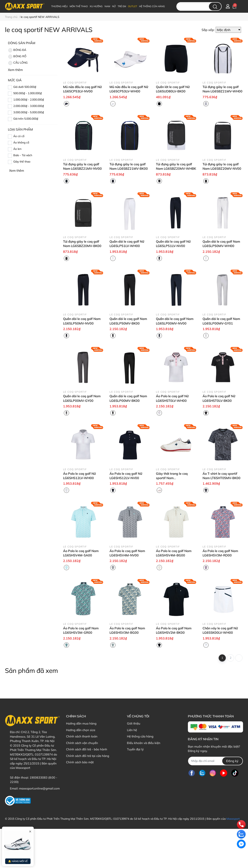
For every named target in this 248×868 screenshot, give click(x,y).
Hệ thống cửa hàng (140, 736)
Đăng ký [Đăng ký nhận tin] (232, 761)
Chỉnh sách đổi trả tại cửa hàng (88, 756)
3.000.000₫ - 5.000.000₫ (29, 112)
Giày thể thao (22, 162)
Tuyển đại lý (135, 749)
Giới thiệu (134, 723)
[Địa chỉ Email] (215, 761)
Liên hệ (132, 730)
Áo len (17, 149)
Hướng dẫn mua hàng (81, 723)
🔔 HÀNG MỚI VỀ (18, 861)
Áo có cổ (19, 136)
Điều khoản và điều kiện (144, 743)
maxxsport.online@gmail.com (39, 788)
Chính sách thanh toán (82, 736)
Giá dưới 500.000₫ (25, 87)
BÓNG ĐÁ (17, 50)
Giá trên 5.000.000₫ (26, 119)
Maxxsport (233, 819)
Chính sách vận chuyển (82, 743)
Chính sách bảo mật (80, 762)
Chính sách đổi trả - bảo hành (87, 749)
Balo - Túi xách (23, 155)
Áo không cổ (21, 142)
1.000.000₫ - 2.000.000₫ (29, 100)
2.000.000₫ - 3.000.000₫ (29, 106)
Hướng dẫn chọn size (81, 730)
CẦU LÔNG (18, 63)
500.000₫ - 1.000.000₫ (27, 93)
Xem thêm (17, 170)
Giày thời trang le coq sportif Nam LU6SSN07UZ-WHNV (172, 478)
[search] (215, 6)
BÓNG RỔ (17, 57)
